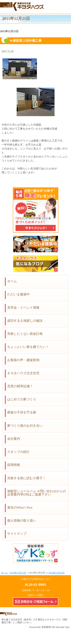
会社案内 (14, 439)
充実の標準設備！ (20, 386)
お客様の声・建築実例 (23, 360)
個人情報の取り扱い (22, 521)
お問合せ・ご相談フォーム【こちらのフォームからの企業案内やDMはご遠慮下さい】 (36, 602)
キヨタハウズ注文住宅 (23, 373)
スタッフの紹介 (18, 452)
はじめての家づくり (22, 399)
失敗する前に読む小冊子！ (27, 478)
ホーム (12, 281)
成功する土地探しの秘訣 (25, 321)
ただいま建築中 (18, 294)
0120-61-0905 (36, 585)
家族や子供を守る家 (22, 412)
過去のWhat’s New (20, 507)
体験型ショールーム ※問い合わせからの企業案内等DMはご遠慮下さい (37, 493)
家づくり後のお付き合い (25, 426)
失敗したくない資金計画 (25, 334)
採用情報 (14, 465)
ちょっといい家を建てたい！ (28, 347)
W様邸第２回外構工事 (26, 41)
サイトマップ (17, 534)
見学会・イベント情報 (23, 308)
